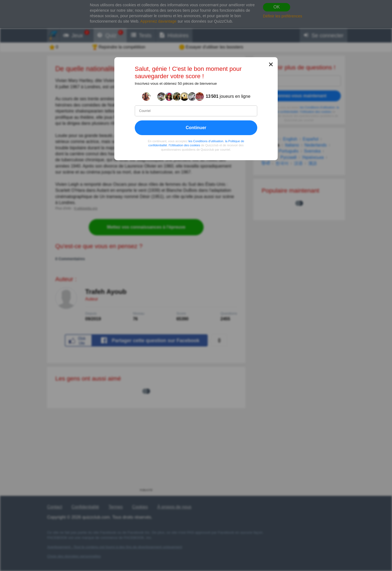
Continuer (196, 127)
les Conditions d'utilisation (206, 141)
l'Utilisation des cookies (184, 145)
